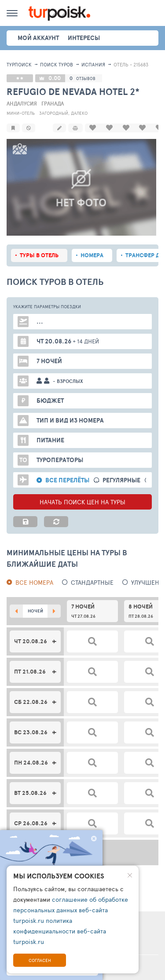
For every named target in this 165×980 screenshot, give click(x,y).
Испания (93, 64)
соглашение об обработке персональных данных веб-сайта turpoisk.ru (71, 910)
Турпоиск (19, 64)
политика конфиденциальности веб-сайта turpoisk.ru (60, 931)
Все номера (34, 581)
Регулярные (121, 479)
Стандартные (92, 581)
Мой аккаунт (38, 38)
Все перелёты (67, 479)
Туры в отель (39, 254)
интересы (84, 38)
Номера (92, 254)
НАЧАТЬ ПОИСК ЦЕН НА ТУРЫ (82, 501)
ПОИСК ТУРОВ (57, 64)
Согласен (40, 960)
